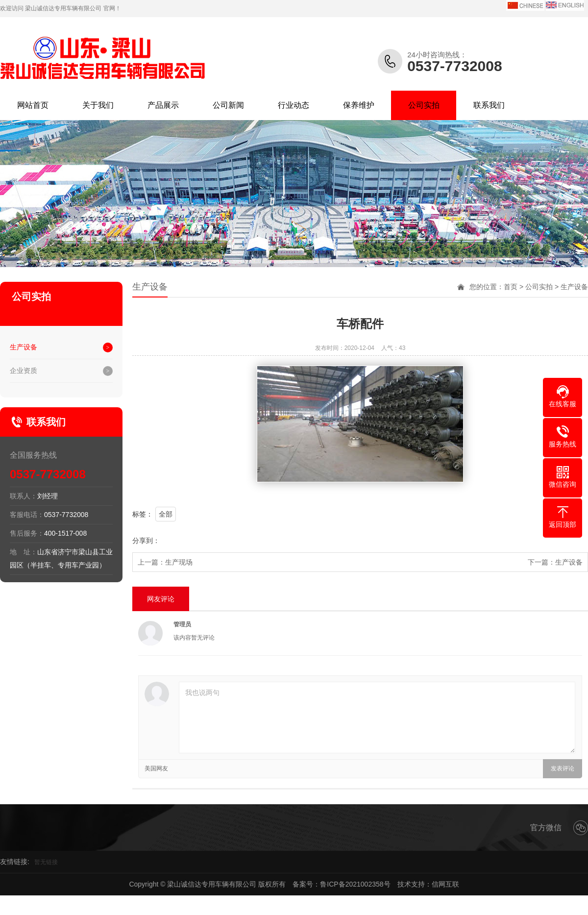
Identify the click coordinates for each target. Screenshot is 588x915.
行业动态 (294, 105)
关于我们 (98, 105)
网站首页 (33, 105)
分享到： (146, 541)
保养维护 (359, 105)
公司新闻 (228, 105)
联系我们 (489, 105)
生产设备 (24, 347)
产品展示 (163, 105)
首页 (511, 287)
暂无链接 (46, 862)
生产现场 (179, 562)
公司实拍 (424, 105)
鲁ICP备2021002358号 (355, 884)
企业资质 (24, 371)
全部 (166, 514)
